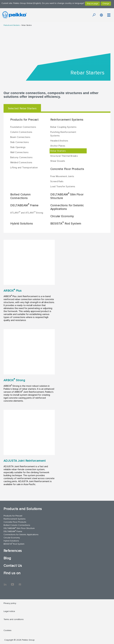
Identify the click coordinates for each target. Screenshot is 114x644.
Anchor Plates (58, 146)
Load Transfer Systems (63, 186)
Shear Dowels (58, 161)
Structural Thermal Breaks (64, 156)
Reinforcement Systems (67, 120)
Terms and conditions (14, 619)
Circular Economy (62, 216)
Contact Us (13, 566)
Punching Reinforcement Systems (63, 134)
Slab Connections (20, 142)
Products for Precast (24, 120)
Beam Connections (20, 137)
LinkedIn (5, 583)
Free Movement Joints (62, 176)
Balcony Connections (21, 157)
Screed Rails (57, 181)
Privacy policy (10, 603)
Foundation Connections (23, 127)
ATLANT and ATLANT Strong (27, 213)
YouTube (12, 583)
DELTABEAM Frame (24, 205)
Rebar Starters (27, 25)
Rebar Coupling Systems (63, 127)
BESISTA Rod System (66, 223)
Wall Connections (19, 152)
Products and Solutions (12, 25)
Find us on (12, 573)
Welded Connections (21, 162)
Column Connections (21, 132)
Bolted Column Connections (20, 196)
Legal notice (9, 611)
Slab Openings (18, 147)
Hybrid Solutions (22, 224)
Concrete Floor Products (67, 169)
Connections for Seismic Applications (67, 207)
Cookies (7, 630)
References (13, 551)
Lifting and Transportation (24, 168)
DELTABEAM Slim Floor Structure (67, 196)
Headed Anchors (59, 141)
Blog (7, 558)
